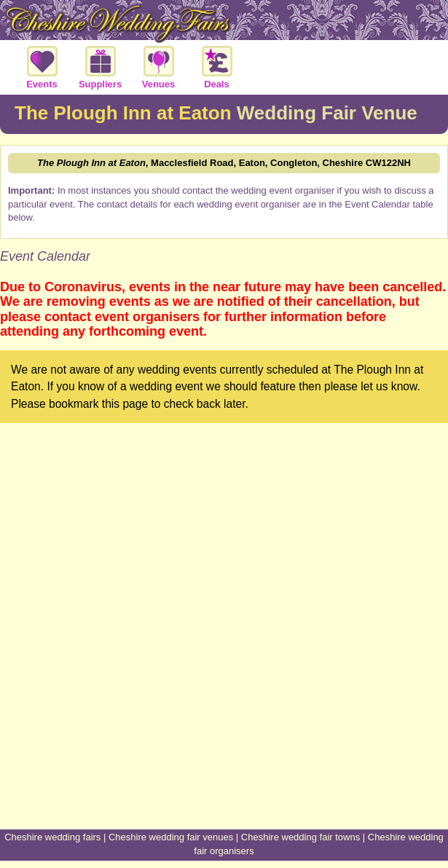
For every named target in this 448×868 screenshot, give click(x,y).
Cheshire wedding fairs (52, 837)
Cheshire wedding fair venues (171, 837)
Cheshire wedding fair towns (300, 837)
